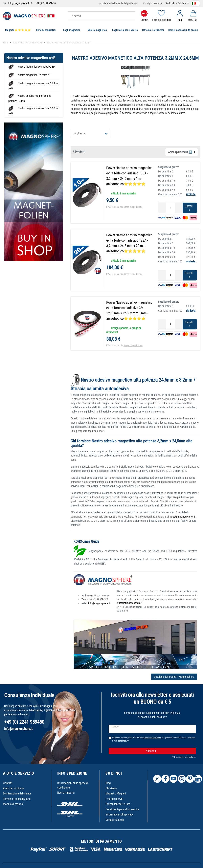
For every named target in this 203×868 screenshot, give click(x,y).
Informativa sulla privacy (119, 814)
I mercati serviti (114, 799)
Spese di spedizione (133, 207)
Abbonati (169, 751)
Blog (108, 783)
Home (6, 43)
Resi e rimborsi (66, 793)
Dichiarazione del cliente (17, 793)
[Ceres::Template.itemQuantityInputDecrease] (162, 208)
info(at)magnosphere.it (131, 603)
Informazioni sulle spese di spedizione (73, 785)
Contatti (8, 783)
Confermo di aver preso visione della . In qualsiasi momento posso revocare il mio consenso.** (154, 739)
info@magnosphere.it (19, 3)
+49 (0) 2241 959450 (46, 3)
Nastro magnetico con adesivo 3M (37, 67)
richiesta (191, 194)
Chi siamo (111, 788)
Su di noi (170, 3)
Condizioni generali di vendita (122, 809)
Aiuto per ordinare (13, 788)
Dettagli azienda (115, 820)
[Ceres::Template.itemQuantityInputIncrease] (179, 208)
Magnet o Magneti (116, 793)
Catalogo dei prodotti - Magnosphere (174, 677)
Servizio (182, 3)
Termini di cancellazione (17, 799)
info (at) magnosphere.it (182, 517)
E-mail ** (115, 727)
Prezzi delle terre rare (118, 804)
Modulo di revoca (13, 804)
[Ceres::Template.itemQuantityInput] (170, 208)
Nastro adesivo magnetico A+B (27, 43)
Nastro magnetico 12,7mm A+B (35, 75)
